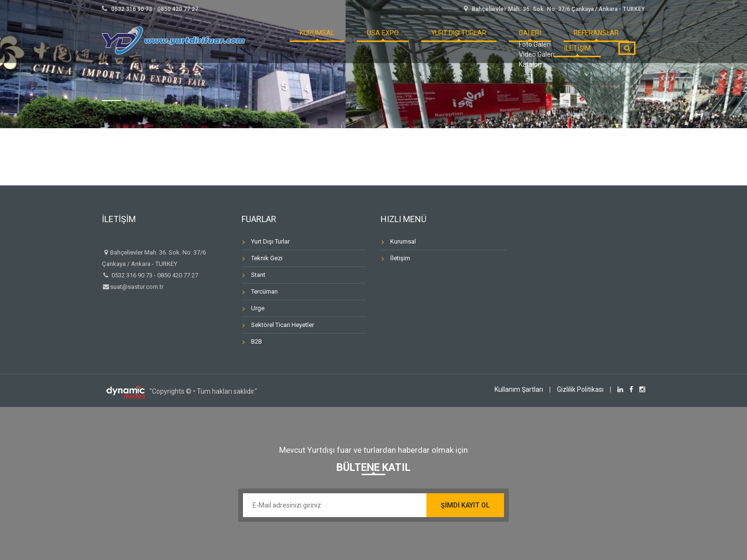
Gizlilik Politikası (580, 389)
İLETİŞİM (584, 40)
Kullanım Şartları (519, 389)
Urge (258, 308)
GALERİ (476, 40)
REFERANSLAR (528, 40)
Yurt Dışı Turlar (417, 40)
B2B (257, 341)
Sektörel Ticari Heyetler (283, 325)
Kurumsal (403, 241)
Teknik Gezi (267, 258)
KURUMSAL (300, 40)
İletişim (400, 258)
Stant (258, 275)
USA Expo (353, 40)
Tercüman (264, 291)
